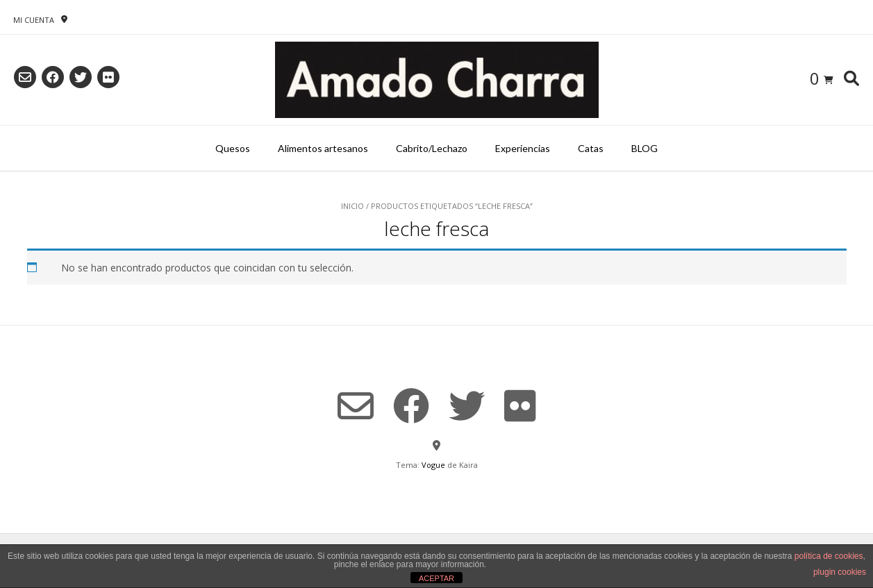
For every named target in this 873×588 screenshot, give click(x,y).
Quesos (233, 148)
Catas (591, 148)
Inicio (352, 206)
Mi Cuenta (34, 20)
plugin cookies (840, 572)
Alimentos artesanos (323, 148)
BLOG (645, 148)
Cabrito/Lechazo (432, 148)
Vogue (433, 465)
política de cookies (829, 556)
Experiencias (523, 148)
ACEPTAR (436, 578)
